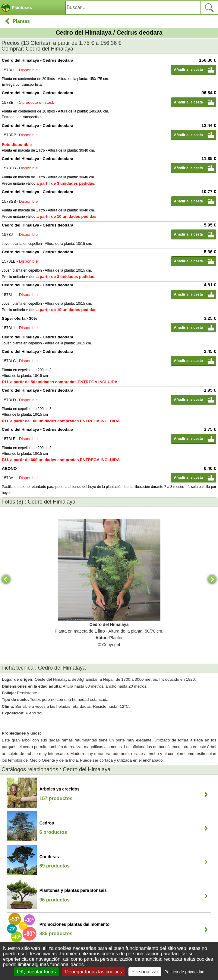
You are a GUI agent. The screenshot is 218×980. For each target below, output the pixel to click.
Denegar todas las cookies (94, 972)
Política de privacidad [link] (184, 972)
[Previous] (6, 579)
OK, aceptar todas (36, 972)
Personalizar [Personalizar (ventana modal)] (145, 972)
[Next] (212, 579)
